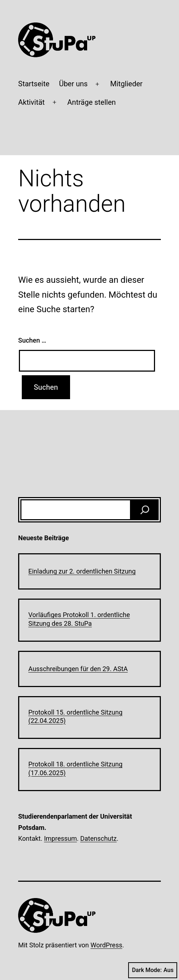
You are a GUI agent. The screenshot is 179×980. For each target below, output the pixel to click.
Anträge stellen (91, 102)
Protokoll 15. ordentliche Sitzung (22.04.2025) (75, 716)
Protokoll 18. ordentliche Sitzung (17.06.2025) (75, 768)
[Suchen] (145, 510)
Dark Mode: (153, 970)
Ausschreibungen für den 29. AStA (78, 669)
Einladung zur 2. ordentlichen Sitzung (82, 571)
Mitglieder (127, 84)
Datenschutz (98, 838)
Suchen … (32, 340)
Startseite (34, 84)
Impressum (60, 838)
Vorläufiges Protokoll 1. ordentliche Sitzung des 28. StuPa (79, 619)
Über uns (73, 84)
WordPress (106, 945)
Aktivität (31, 102)
